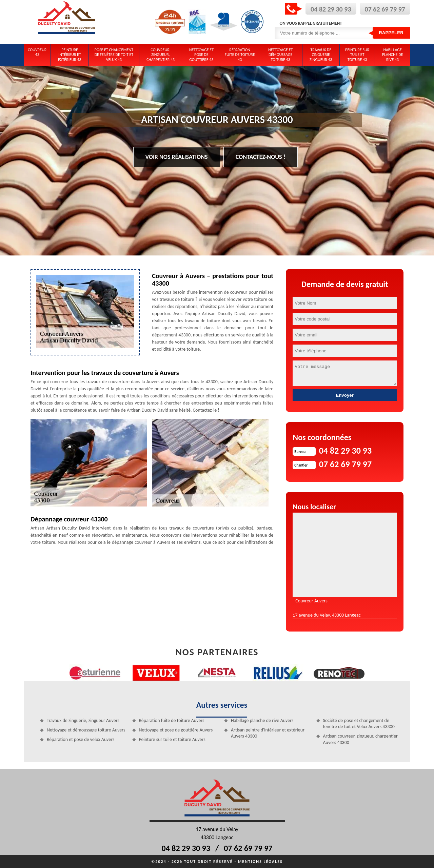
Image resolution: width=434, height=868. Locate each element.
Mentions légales (260, 862)
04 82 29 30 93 (331, 9)
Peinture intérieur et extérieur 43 (70, 55)
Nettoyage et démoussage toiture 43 (280, 55)
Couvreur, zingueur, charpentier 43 (161, 55)
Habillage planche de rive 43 (393, 55)
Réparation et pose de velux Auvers (81, 739)
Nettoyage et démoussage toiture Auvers (86, 730)
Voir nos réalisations (177, 157)
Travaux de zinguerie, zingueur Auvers (83, 720)
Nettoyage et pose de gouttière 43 (201, 55)
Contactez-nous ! (261, 157)
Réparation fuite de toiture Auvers (172, 720)
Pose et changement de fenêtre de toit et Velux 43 (114, 55)
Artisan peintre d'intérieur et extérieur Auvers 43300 (268, 733)
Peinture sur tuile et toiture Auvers (172, 739)
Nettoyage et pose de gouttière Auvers (176, 730)
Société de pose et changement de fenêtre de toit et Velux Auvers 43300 (359, 724)
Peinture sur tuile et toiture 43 (357, 55)
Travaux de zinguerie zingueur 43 (321, 55)
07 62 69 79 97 (385, 9)
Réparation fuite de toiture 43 (240, 55)
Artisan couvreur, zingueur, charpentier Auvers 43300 (360, 739)
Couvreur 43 (37, 52)
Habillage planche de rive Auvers (262, 720)
